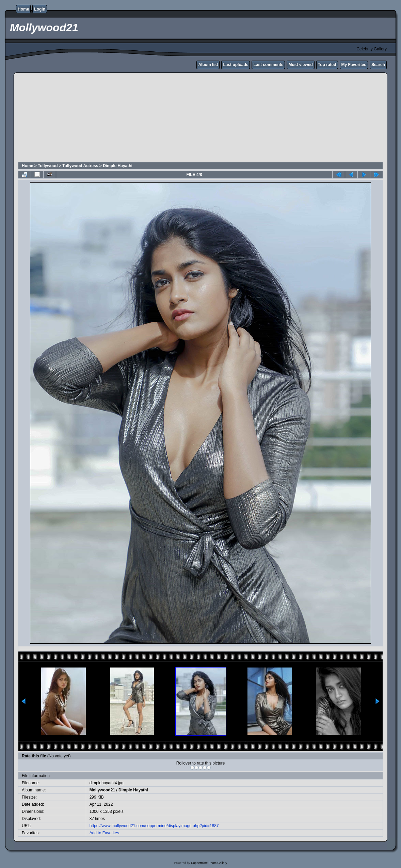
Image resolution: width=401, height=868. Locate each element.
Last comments (268, 65)
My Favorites (354, 65)
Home (23, 9)
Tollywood (48, 166)
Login (40, 9)
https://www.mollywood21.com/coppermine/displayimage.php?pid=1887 (154, 826)
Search (378, 65)
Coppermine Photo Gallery (209, 863)
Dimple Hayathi (118, 166)
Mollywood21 (102, 790)
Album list (208, 65)
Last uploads (236, 65)
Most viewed (300, 65)
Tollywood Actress (80, 166)
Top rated (327, 65)
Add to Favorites (104, 833)
